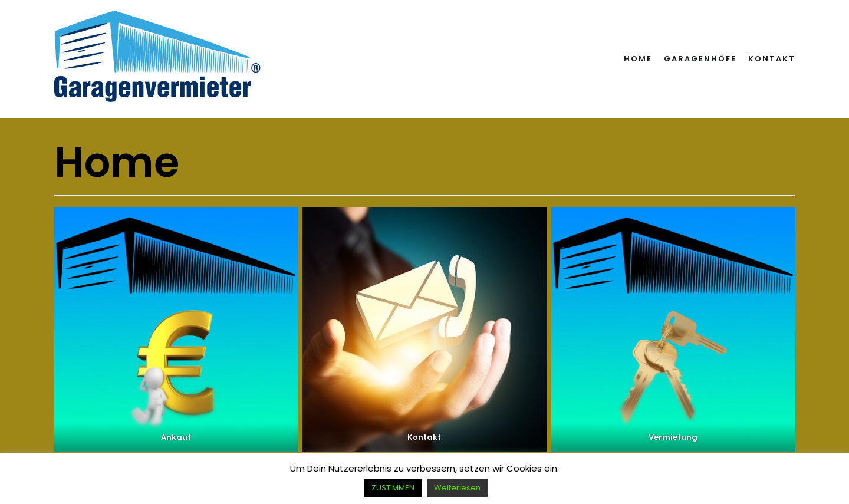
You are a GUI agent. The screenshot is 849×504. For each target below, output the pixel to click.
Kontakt (772, 59)
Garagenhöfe (700, 59)
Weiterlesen (457, 488)
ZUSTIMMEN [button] (393, 488)
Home (638, 59)
